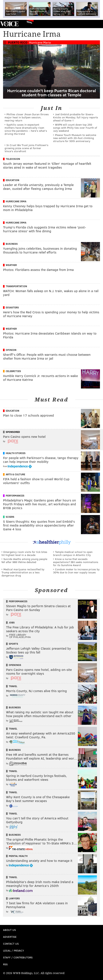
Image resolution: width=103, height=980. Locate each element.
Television (13, 159)
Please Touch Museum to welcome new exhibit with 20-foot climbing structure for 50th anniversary (75, 138)
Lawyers (14, 898)
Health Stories (16, 453)
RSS (5, 964)
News (29, 22)
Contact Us (11, 944)
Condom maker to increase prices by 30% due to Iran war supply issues (76, 571)
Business (12, 244)
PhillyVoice (9, 24)
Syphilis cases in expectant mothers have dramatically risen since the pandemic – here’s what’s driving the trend (26, 129)
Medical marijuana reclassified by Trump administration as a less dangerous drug (23, 572)
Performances (15, 496)
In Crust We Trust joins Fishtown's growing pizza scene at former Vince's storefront (26, 148)
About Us (9, 930)
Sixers (10, 517)
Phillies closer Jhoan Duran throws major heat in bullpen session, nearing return (27, 117)
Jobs (12, 622)
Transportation (16, 286)
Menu (97, 24)
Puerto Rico (18, 42)
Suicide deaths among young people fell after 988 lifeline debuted (24, 560)
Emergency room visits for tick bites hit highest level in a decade (24, 553)
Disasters (12, 307)
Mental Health (18, 856)
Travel (13, 686)
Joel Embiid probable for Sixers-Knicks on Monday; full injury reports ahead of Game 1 (76, 117)
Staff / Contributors (18, 957)
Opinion (11, 350)
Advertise (10, 937)
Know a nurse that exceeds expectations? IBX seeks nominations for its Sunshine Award (76, 562)
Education (12, 180)
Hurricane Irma (16, 201)
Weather (11, 265)
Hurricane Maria (40, 42)
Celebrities (13, 371)
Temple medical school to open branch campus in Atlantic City (73, 553)
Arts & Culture (15, 474)
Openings (15, 665)
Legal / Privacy (14, 950)
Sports (13, 644)
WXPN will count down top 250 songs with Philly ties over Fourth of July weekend (75, 128)
